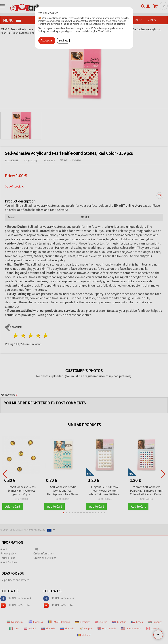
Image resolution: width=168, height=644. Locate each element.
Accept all (47, 40)
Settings (63, 41)
